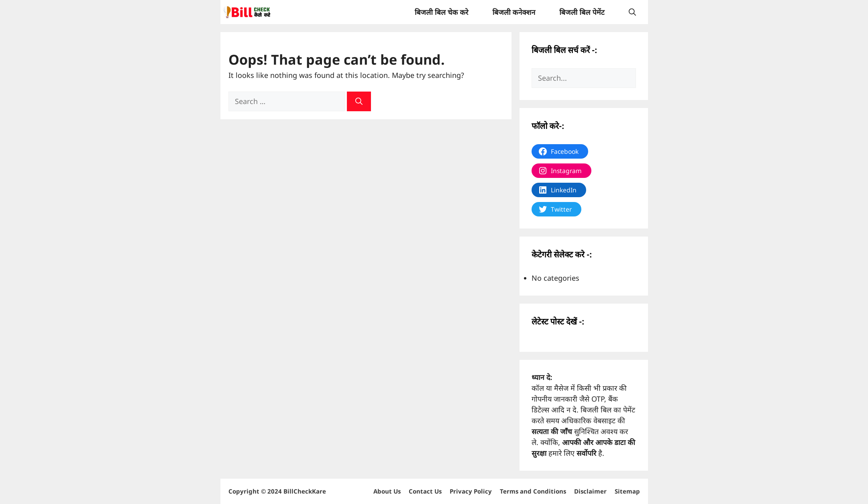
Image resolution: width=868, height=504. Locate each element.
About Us (387, 491)
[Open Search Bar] (632, 12)
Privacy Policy (471, 491)
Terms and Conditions (533, 491)
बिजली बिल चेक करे (442, 12)
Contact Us (425, 491)
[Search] (359, 101)
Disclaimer (590, 491)
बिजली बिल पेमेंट (582, 12)
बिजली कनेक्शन (514, 12)
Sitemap (627, 491)
